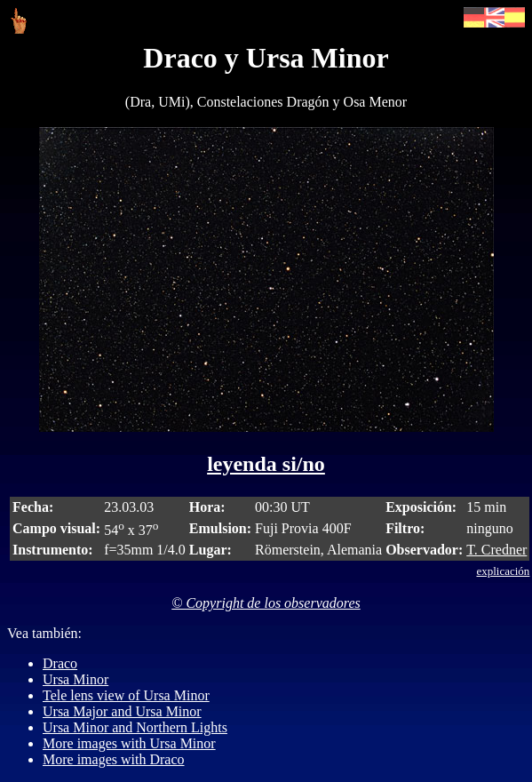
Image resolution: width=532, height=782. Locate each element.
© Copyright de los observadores (266, 603)
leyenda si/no (266, 464)
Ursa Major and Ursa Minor (122, 711)
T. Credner (496, 550)
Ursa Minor (75, 679)
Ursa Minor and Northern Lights (135, 727)
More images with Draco (114, 759)
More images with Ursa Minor (129, 743)
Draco (60, 663)
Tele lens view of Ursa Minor (126, 695)
